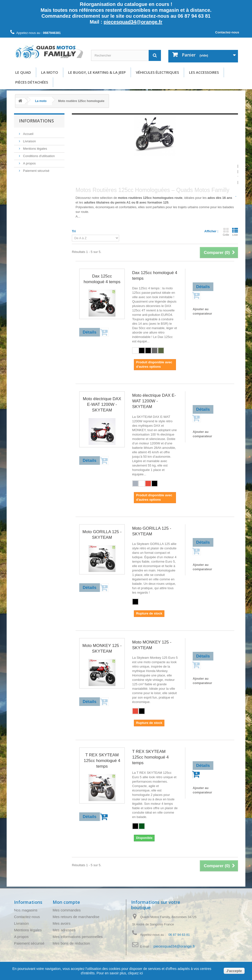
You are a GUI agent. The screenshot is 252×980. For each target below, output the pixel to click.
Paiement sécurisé (36, 171)
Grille (226, 232)
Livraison (29, 141)
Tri (74, 231)
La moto (50, 72)
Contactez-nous (227, 32)
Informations (36, 121)
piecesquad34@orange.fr (133, 22)
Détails (80, 221)
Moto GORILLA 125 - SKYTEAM (102, 535)
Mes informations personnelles (78, 937)
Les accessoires (204, 72)
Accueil (28, 134)
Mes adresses (64, 930)
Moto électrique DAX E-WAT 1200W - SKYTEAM (102, 404)
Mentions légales (35, 149)
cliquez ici (135, 973)
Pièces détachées (32, 82)
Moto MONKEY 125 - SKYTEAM (102, 648)
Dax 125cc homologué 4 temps (102, 279)
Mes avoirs (62, 923)
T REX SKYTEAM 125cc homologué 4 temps (102, 761)
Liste (235, 232)
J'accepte (234, 971)
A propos (29, 163)
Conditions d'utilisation (39, 156)
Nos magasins (26, 910)
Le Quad (23, 72)
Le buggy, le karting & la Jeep (97, 72)
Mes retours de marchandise (76, 917)
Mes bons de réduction (71, 943)
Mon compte (66, 902)
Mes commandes (67, 910)
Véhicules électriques (157, 72)
